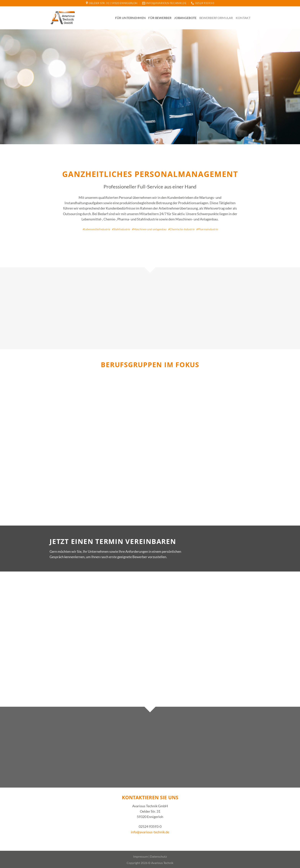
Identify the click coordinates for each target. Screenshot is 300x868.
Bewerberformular (216, 18)
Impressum (141, 856)
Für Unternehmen (130, 18)
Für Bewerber (160, 18)
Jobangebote (185, 18)
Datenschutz (158, 856)
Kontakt (243, 18)
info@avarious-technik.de (150, 832)
